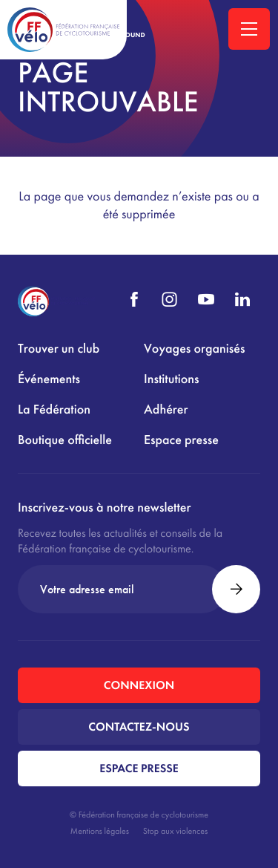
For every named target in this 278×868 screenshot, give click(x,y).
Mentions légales (100, 831)
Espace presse (181, 440)
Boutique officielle (65, 440)
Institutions (171, 379)
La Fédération (54, 409)
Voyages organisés (194, 349)
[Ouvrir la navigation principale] (249, 29)
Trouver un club (59, 349)
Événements (49, 379)
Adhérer (166, 409)
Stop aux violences (175, 831)
